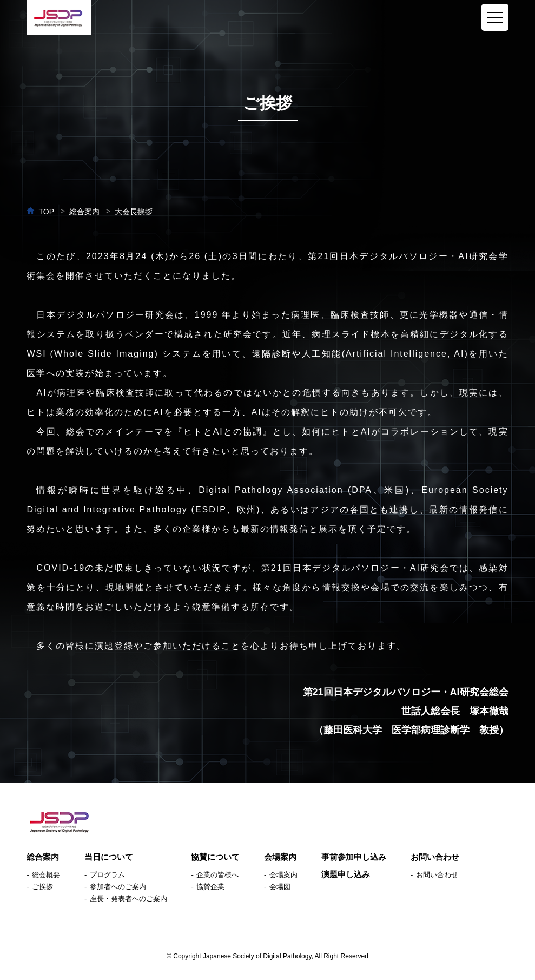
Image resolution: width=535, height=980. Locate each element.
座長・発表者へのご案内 (128, 899)
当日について (109, 857)
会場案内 (280, 857)
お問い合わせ (435, 857)
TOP (46, 212)
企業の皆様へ (217, 875)
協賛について (215, 857)
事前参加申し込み (354, 857)
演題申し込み (346, 874)
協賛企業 (210, 887)
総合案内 (43, 857)
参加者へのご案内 (118, 887)
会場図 (280, 887)
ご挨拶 (42, 887)
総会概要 (46, 875)
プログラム (107, 875)
